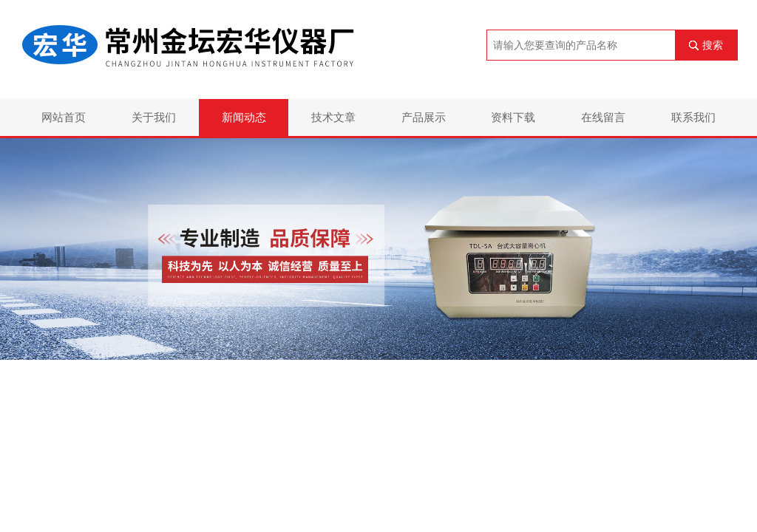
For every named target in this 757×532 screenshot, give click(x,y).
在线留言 (603, 117)
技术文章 (333, 117)
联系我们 (693, 117)
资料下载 (513, 117)
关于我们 (154, 117)
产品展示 (424, 117)
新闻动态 (244, 117)
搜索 (713, 45)
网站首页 (64, 117)
